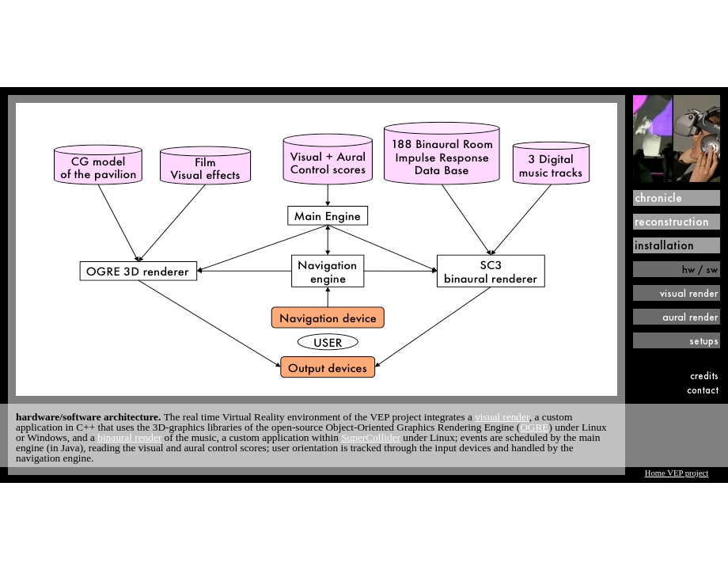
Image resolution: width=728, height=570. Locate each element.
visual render (502, 417)
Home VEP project (677, 473)
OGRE (534, 427)
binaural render (129, 437)
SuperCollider (371, 437)
